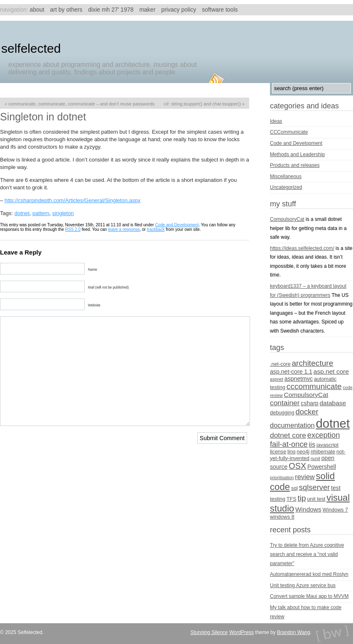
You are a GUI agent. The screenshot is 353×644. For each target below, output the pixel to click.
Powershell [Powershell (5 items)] (322, 467)
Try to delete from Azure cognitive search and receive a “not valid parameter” (307, 554)
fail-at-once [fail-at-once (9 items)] (289, 444)
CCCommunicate (289, 132)
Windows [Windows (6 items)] (308, 509)
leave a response (124, 229)
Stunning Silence (209, 632)
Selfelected (31, 48)
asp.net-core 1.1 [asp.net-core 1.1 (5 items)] (291, 372)
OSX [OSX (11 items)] (297, 466)
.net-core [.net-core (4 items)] (280, 364)
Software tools (220, 10)
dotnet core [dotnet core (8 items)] (288, 435)
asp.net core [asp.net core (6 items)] (331, 371)
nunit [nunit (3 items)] (315, 458)
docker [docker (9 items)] (307, 412)
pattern (41, 213)
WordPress (241, 632)
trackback (156, 229)
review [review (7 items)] (305, 477)
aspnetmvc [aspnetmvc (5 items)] (299, 379)
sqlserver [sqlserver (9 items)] (314, 487)
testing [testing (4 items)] (278, 499)
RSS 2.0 (73, 229)
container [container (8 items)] (285, 403)
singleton (63, 213)
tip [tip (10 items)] (302, 498)
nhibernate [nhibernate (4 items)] (323, 452)
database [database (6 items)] (333, 403)
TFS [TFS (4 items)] (292, 499)
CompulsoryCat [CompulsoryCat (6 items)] (306, 395)
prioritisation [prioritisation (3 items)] (282, 477)
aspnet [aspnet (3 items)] (277, 379)
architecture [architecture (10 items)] (312, 363)
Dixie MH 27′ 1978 (111, 10)
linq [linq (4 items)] (292, 452)
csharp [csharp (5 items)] (309, 403)
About (37, 10)
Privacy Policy (179, 10)
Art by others (66, 10)
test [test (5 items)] (336, 488)
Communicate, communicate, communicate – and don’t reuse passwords (81, 104)
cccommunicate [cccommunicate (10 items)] (314, 386)
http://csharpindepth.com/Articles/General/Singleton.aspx (72, 200)
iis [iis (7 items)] (312, 444)
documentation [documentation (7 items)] (292, 425)
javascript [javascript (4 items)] (327, 445)
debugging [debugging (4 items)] (282, 413)
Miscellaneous (286, 176)
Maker (147, 10)
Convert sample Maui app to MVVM (309, 596)
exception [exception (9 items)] (324, 435)
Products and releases (295, 165)
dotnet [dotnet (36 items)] (333, 423)
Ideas (276, 121)
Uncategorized (286, 187)
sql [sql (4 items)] (294, 488)
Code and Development (177, 225)
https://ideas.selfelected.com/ (302, 248)
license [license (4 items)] (278, 452)
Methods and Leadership (297, 154)
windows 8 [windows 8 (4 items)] (282, 517)
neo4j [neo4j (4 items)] (303, 452)
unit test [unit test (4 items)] (316, 499)
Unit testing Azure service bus (303, 585)
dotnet (22, 213)
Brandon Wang (294, 632)
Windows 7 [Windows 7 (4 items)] (336, 510)
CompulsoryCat (287, 219)
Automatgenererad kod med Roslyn (309, 574)
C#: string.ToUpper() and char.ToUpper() (202, 104)
